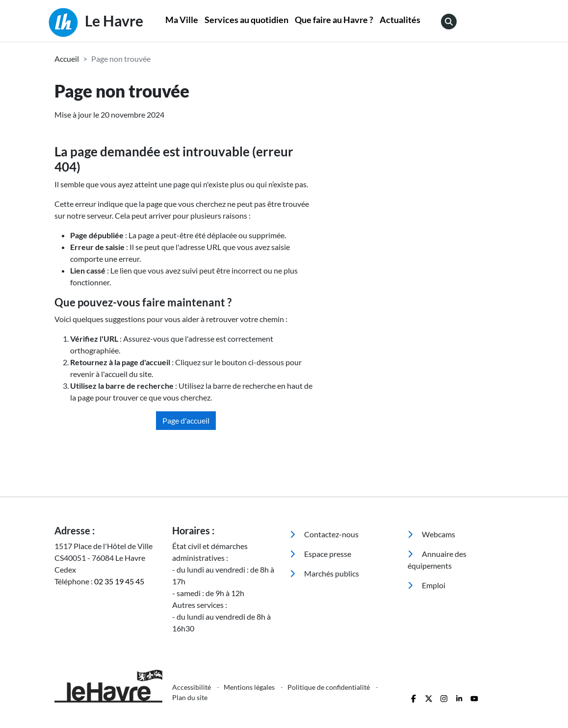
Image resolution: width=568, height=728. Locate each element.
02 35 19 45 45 (119, 581)
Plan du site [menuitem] (190, 697)
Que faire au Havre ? (334, 20)
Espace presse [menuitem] (321, 554)
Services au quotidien (246, 20)
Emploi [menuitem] (426, 585)
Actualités (400, 20)
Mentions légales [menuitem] (250, 687)
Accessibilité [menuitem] (192, 687)
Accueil (67, 59)
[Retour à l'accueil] (107, 686)
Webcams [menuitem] (431, 534)
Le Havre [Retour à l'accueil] (96, 23)
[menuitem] (182, 21)
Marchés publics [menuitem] (324, 573)
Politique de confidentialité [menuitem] (329, 687)
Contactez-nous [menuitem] (324, 534)
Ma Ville (182, 20)
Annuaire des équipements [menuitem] (437, 560)
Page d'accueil (186, 420)
